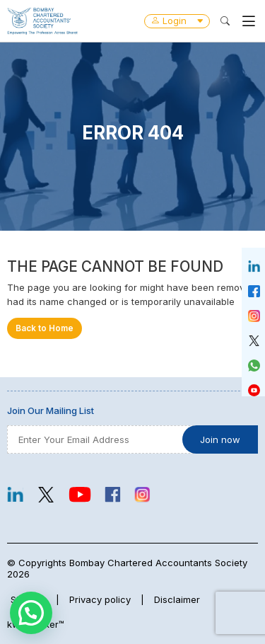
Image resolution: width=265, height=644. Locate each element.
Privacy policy (100, 599)
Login (177, 21)
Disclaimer (177, 599)
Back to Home (45, 328)
